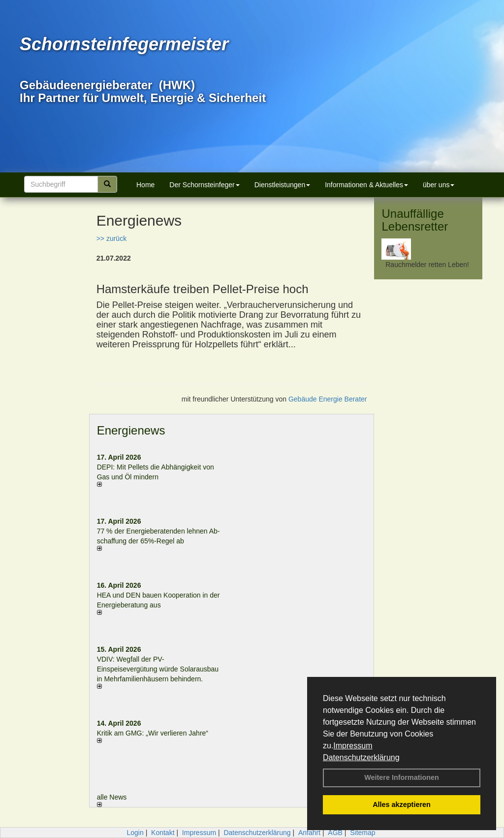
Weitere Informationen (402, 777)
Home (145, 185)
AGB (335, 833)
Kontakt (163, 833)
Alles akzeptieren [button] (402, 804)
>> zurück (111, 238)
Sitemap (362, 833)
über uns (439, 185)
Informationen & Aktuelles (366, 185)
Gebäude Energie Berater (328, 399)
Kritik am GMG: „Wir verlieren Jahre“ (153, 733)
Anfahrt (309, 833)
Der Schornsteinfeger (204, 185)
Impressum (353, 746)
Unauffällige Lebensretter (415, 220)
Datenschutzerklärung (361, 757)
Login (135, 833)
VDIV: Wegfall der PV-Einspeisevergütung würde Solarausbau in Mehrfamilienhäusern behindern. (158, 669)
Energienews (131, 430)
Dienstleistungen (283, 185)
